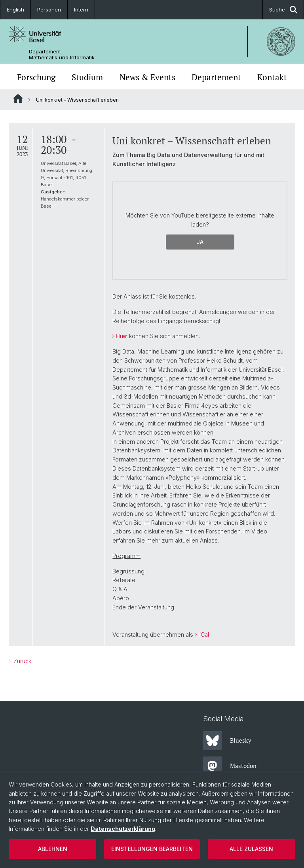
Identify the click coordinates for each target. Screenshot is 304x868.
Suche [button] (283, 10)
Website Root (18, 98)
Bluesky (227, 741)
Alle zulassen (251, 849)
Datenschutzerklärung (123, 829)
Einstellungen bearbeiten (152, 849)
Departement (216, 77)
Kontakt (272, 77)
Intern (81, 9)
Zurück (22, 661)
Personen (49, 9)
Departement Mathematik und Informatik (62, 55)
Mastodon (230, 766)
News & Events (147, 77)
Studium (87, 77)
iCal (203, 634)
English (15, 9)
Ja (200, 242)
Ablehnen (53, 849)
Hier (122, 336)
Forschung (36, 77)
